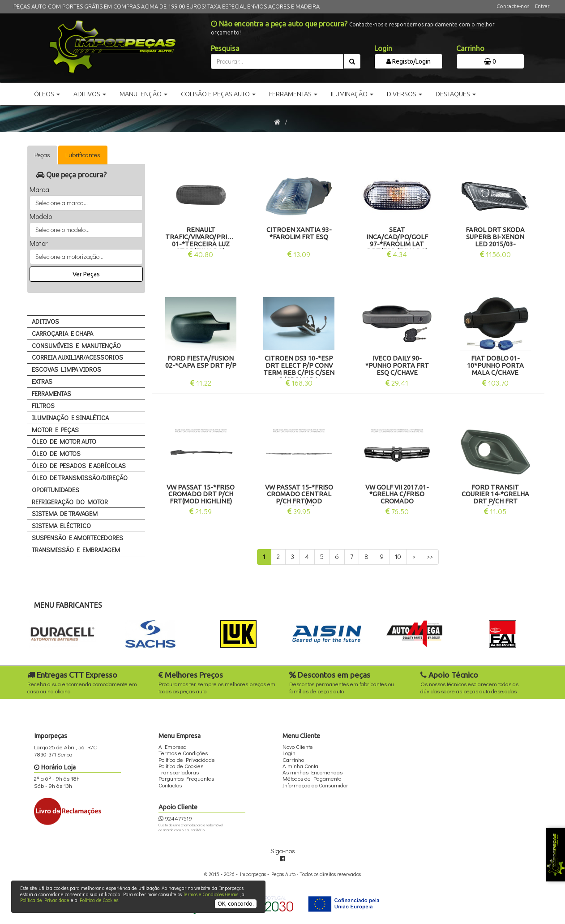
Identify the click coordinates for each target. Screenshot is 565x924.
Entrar (542, 6)
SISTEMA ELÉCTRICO (61, 526)
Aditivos (90, 94)
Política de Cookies (99, 900)
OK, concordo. (236, 904)
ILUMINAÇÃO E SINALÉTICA (70, 418)
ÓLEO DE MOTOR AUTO (64, 441)
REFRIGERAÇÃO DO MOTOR (70, 502)
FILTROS (43, 406)
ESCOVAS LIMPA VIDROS (66, 369)
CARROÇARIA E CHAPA (62, 333)
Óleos (47, 94)
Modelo (41, 216)
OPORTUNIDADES (56, 490)
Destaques (456, 94)
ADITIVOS (45, 321)
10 (398, 557)
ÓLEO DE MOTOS (56, 453)
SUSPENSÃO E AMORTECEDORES (77, 538)
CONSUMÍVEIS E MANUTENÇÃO (76, 346)
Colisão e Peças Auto (218, 94)
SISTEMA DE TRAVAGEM (65, 514)
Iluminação (352, 94)
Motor (39, 243)
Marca (39, 189)
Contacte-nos (513, 6)
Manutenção (143, 94)
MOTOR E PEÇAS (55, 430)
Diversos (404, 94)
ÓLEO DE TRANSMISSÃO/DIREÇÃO (80, 478)
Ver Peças (86, 274)
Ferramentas (293, 94)
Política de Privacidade (45, 900)
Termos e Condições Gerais (211, 894)
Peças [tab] (42, 155)
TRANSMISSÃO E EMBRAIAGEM (76, 550)
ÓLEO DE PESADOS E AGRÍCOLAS (79, 466)
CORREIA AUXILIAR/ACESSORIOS (77, 357)
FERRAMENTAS (51, 393)
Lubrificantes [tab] (83, 155)
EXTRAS (42, 381)
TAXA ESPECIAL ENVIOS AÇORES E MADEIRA (263, 6)
